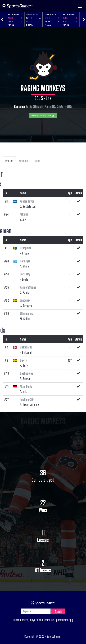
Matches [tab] (24, 161)
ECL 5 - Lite (43, 98)
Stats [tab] (38, 161)
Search (58, 611)
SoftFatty (62, 106)
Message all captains (43, 115)
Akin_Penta (45, 106)
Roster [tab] (9, 161)
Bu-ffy (29, 106)
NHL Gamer (17, 6)
